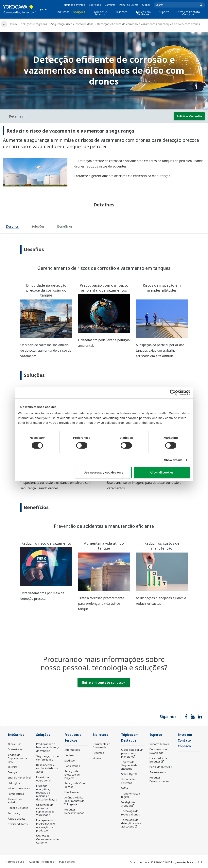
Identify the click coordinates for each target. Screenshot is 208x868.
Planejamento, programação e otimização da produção (45, 825)
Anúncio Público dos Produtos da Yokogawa (74, 801)
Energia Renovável (19, 778)
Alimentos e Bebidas (15, 801)
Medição (70, 761)
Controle (70, 755)
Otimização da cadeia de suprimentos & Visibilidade (45, 810)
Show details (173, 460)
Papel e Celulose (18, 808)
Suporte (164, 12)
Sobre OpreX (129, 774)
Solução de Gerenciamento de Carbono (47, 839)
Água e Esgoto (17, 819)
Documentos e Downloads (101, 746)
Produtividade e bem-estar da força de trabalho (48, 747)
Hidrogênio (15, 783)
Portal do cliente (159, 767)
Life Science (72, 792)
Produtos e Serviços (100, 13)
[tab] (12, 227)
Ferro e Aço (15, 813)
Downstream (16, 749)
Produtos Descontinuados (74, 811)
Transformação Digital (131, 795)
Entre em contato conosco (104, 683)
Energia (13, 772)
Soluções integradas (34, 24)
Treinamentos (158, 772)
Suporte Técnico (159, 744)
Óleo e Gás (15, 744)
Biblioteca (121, 12)
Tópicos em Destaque (143, 13)
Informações (72, 750)
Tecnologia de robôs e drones (130, 813)
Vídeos (97, 758)
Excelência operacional (43, 779)
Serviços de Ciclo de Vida (75, 785)
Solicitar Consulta (189, 116)
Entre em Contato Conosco (188, 13)
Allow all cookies (162, 472)
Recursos (98, 753)
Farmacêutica (16, 794)
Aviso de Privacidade (42, 862)
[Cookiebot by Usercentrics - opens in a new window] (173, 393)
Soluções (79, 12)
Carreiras (110, 5)
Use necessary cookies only (103, 472)
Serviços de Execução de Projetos (72, 775)
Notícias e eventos (75, 5)
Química (13, 767)
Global (146, 5)
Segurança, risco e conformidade (72, 24)
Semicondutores (18, 824)
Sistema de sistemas (128, 781)
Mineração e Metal (19, 788)
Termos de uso (15, 862)
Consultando (72, 766)
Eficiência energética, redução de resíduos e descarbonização (47, 793)
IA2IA (125, 788)
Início (13, 24)
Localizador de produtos (158, 760)
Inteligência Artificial (128, 804)
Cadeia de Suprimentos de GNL (17, 758)
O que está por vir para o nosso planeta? (132, 753)
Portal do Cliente (129, 5)
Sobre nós (95, 5)
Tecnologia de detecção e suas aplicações (131, 823)
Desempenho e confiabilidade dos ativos (47, 768)
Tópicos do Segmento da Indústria (129, 765)
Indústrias (63, 12)
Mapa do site (67, 862)
